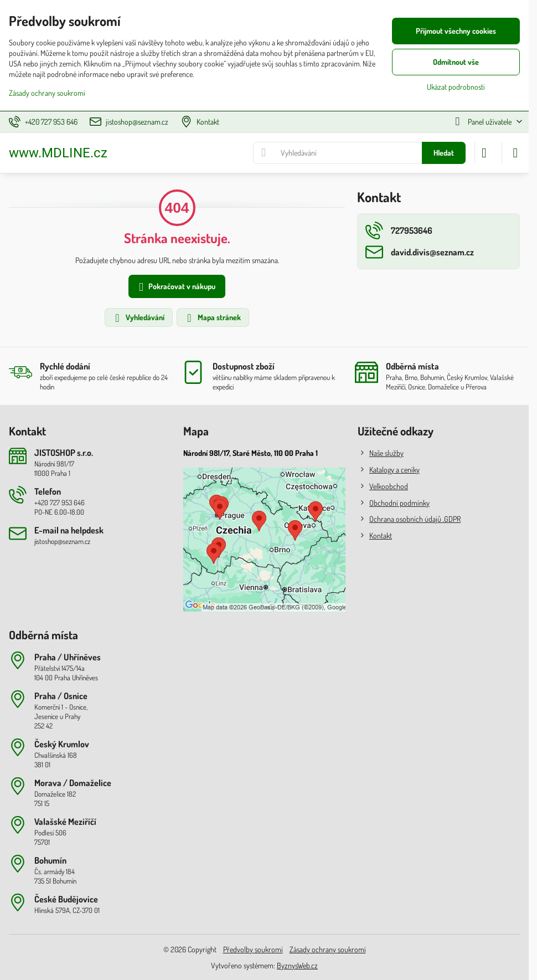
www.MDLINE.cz (58, 153)
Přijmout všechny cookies (456, 31)
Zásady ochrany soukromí (328, 949)
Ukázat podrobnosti (456, 87)
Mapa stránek (212, 318)
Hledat (444, 153)
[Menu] (515, 153)
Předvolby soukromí (253, 949)
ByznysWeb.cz (297, 965)
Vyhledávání (138, 318)
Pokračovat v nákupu (175, 287)
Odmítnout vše (456, 62)
